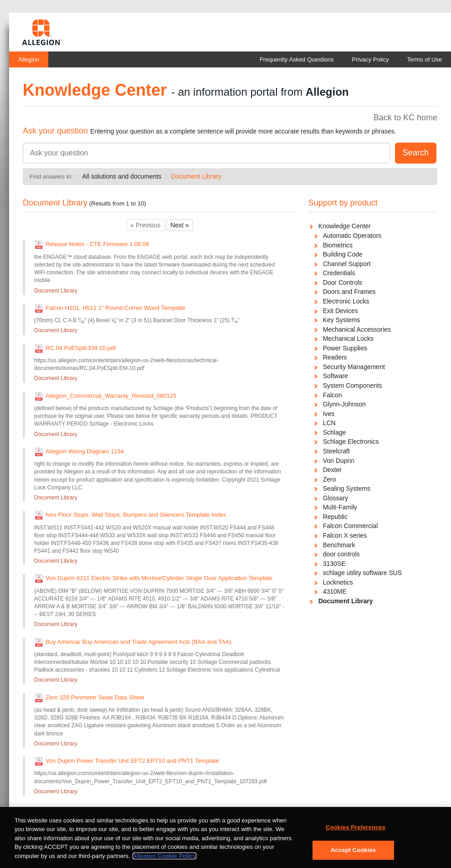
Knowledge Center (345, 226)
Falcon (333, 395)
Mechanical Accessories (357, 329)
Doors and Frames (349, 292)
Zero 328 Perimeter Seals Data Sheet (95, 697)
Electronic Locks (346, 301)
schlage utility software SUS (363, 573)
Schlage (335, 432)
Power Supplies (345, 348)
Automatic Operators (352, 236)
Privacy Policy (371, 59)
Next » (179, 225)
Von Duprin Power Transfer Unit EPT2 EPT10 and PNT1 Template (132, 761)
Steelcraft (336, 451)
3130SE (334, 564)
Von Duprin (339, 461)
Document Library (196, 176)
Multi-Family (340, 507)
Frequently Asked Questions (297, 59)
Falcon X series (345, 535)
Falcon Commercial (351, 526)
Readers (335, 357)
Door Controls (343, 282)
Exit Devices (341, 311)
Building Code (343, 254)
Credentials (339, 273)
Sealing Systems (347, 488)
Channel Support (347, 264)
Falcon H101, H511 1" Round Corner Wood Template (115, 308)
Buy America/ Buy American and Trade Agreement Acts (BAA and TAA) (138, 642)
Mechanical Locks (348, 339)
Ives (329, 414)
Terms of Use (424, 59)
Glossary (336, 498)
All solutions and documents (122, 176)
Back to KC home (405, 118)
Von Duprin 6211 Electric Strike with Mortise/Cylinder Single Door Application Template (159, 578)
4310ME (335, 591)
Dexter (332, 470)
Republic (335, 517)
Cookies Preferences (356, 831)
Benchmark (339, 545)
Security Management (354, 367)
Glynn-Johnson (344, 404)
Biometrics (338, 245)
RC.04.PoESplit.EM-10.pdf (81, 348)
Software (336, 376)
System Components (353, 385)
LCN (329, 423)
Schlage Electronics (351, 442)
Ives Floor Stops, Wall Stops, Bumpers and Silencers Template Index (136, 515)
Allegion (29, 59)
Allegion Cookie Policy (164, 860)
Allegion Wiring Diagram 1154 (85, 451)
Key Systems (342, 320)
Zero (330, 479)
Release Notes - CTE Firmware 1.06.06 (97, 244)
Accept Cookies (353, 854)
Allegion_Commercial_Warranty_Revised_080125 (111, 396)
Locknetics (338, 582)
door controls (341, 554)
